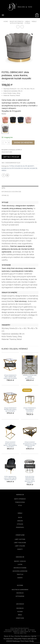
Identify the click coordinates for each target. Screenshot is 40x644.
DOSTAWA (8, 632)
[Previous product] (22, 27)
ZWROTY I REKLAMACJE (22, 632)
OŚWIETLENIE (20, 618)
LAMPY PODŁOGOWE (20, 543)
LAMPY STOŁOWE (20, 546)
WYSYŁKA (31, 630)
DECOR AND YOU (20, 633)
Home (6, 21)
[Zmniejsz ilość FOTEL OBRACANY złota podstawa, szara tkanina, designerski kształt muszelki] (3, 143)
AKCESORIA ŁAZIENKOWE (20, 571)
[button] (3, 15)
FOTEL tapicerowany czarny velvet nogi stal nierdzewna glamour (10, 478)
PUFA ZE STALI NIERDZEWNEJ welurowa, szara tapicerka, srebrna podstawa (30, 480)
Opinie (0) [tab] (5, 195)
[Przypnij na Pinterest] (7, 175)
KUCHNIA (20, 612)
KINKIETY (20, 549)
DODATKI (20, 578)
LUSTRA (20, 564)
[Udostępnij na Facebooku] (4, 175)
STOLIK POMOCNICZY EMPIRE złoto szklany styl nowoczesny (10, 410)
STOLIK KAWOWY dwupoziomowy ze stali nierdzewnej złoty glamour (30, 444)
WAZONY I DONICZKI (20, 561)
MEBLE (28, 21)
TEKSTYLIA (20, 574)
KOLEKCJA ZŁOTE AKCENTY (25, 166)
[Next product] (18, 27)
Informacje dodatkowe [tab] (11, 192)
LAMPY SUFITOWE (20, 539)
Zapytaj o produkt (11, 157)
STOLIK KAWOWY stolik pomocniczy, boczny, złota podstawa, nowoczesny (10, 444)
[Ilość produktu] (6, 143)
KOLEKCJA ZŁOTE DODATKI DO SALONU (16, 168)
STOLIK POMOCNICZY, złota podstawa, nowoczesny (30, 410)
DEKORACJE (20, 608)
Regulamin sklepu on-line (16, 630)
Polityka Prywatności (20, 628)
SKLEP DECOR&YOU (17, 21)
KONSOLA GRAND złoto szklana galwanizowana (30, 377)
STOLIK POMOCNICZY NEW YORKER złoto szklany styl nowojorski (10, 377)
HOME (34, 632)
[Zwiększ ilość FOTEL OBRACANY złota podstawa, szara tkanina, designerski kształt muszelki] (9, 143)
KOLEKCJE (34, 168)
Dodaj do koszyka (23, 143)
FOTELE (27, 23)
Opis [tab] (3, 188)
